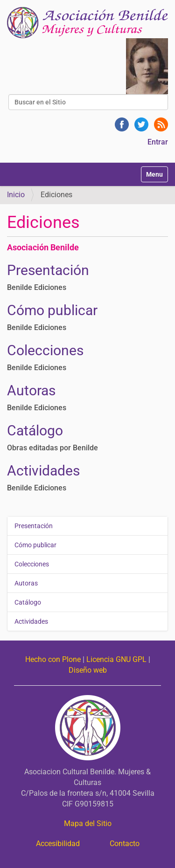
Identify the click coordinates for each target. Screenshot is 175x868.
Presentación (48, 270)
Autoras (31, 390)
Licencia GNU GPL (116, 659)
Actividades (43, 471)
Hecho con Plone (53, 659)
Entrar (158, 142)
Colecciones (45, 350)
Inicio (16, 195)
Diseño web (88, 670)
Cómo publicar (52, 310)
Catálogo (35, 431)
